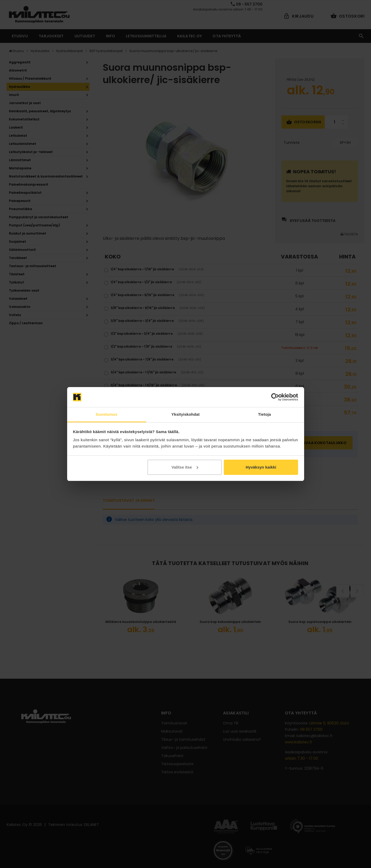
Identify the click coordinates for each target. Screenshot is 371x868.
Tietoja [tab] (264, 414)
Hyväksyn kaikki (261, 467)
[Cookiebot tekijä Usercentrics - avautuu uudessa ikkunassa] (275, 397)
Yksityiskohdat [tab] (185, 414)
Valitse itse (185, 467)
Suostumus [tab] (107, 414)
